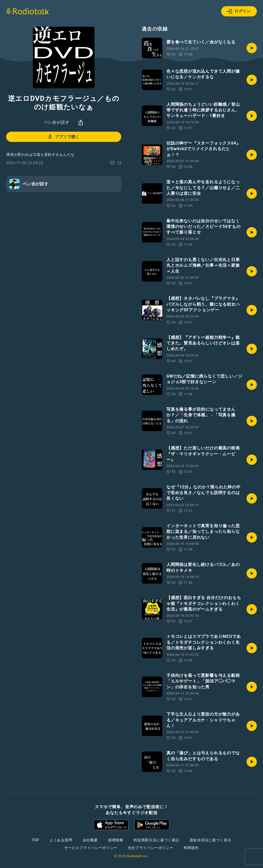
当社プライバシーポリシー (151, 848)
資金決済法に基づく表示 (210, 840)
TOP (36, 840)
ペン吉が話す (57, 122)
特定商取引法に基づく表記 (156, 840)
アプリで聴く (63, 137)
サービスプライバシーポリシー (91, 848)
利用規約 (191, 848)
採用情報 (116, 840)
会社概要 (90, 840)
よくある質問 (61, 840)
